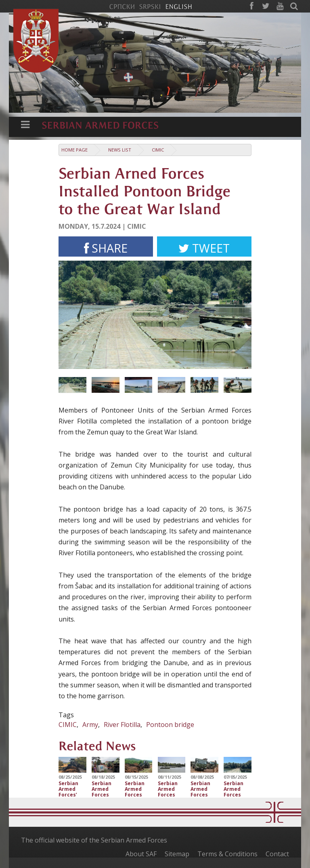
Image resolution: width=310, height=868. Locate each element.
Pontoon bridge (170, 725)
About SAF (141, 854)
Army (90, 725)
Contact (277, 854)
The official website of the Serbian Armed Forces (94, 840)
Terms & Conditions (227, 854)
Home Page (74, 150)
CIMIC (158, 150)
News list (120, 150)
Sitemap (177, 854)
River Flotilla (122, 725)
